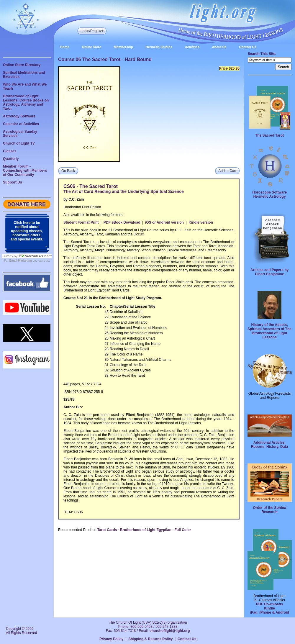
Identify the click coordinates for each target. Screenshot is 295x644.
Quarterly (11, 159)
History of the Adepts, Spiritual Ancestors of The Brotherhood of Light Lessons (269, 331)
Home (65, 47)
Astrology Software (19, 116)
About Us (219, 47)
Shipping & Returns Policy (151, 639)
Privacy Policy (111, 639)
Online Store (92, 47)
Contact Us (248, 47)
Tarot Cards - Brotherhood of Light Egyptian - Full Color (144, 530)
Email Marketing (21, 261)
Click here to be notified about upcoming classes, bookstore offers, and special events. (27, 231)
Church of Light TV (19, 143)
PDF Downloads (269, 604)
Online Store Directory (22, 65)
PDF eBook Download (122, 222)
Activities (192, 47)
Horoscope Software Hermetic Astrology (269, 194)
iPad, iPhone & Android (269, 612)
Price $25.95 (229, 68)
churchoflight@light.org (170, 631)
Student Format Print (81, 222)
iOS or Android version (164, 222)
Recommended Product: (77, 530)
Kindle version (201, 222)
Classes (10, 151)
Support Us (13, 182)
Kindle (269, 608)
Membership (123, 47)
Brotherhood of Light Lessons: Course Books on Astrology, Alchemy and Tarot (26, 102)
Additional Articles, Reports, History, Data (269, 445)
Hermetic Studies (159, 47)
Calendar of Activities (21, 124)
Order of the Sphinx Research (269, 510)
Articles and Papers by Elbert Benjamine (269, 272)
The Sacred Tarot (269, 135)
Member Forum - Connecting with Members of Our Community (25, 171)
